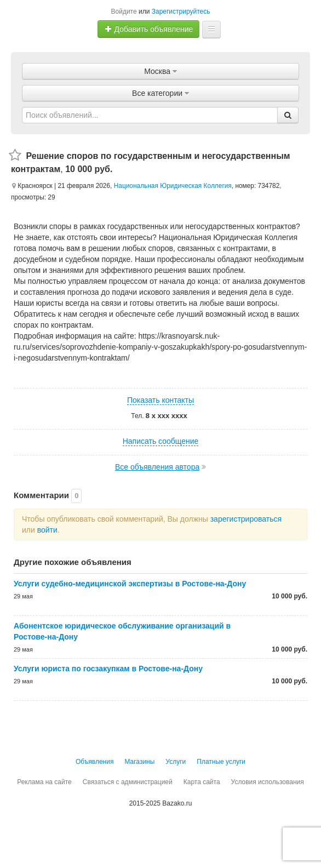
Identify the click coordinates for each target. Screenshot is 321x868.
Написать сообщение (161, 441)
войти (47, 530)
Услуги (176, 762)
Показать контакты (160, 400)
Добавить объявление (149, 29)
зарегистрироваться (246, 519)
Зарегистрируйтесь (181, 12)
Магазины (139, 762)
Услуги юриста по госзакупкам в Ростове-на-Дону (108, 669)
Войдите (124, 12)
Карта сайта (202, 782)
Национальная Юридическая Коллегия (173, 186)
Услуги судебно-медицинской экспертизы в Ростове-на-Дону (130, 584)
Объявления (94, 762)
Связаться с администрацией (128, 782)
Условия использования (268, 782)
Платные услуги (221, 762)
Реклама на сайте (44, 782)
